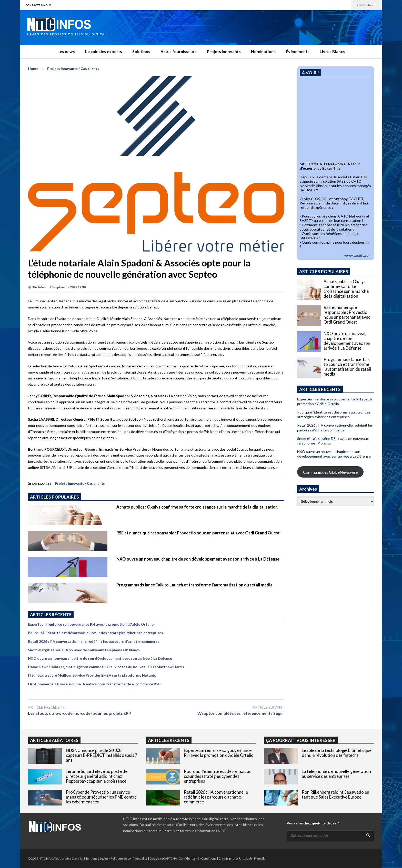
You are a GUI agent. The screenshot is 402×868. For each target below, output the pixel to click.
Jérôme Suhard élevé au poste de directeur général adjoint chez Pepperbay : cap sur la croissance (97, 776)
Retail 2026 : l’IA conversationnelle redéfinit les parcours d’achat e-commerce (94, 641)
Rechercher (366, 5)
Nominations (263, 51)
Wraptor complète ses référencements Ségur (241, 713)
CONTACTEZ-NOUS (38, 5)
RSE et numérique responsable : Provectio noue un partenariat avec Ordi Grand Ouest (198, 533)
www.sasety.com (358, 255)
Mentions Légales (96, 858)
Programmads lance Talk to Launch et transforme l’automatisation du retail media (194, 585)
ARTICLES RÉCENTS (169, 740)
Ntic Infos (37, 287)
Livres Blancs (332, 51)
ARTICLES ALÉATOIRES (54, 740)
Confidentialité (189, 858)
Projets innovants (224, 51)
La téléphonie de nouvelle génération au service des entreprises (336, 774)
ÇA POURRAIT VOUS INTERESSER (301, 740)
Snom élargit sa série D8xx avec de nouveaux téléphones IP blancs (84, 650)
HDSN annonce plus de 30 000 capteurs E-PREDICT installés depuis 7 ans (102, 755)
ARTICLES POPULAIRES (54, 497)
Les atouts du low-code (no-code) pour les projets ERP (79, 713)
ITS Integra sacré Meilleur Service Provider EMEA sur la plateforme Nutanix (92, 675)
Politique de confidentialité (129, 858)
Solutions (141, 51)
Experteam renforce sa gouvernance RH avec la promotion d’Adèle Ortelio (91, 624)
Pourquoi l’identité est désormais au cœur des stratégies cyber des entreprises (96, 633)
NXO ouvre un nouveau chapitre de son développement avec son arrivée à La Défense (198, 559)
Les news (66, 51)
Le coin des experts (104, 51)
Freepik (259, 858)
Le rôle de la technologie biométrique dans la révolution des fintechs (337, 753)
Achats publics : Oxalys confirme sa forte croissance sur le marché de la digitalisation (197, 507)
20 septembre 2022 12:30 (68, 287)
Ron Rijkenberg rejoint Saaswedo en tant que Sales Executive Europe (335, 794)
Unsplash (246, 858)
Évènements (298, 51)
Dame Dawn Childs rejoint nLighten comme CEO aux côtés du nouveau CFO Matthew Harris (106, 667)
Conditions (209, 858)
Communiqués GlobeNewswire (330, 472)
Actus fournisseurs (179, 51)
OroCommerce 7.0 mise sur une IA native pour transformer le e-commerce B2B (94, 684)
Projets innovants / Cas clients (80, 483)
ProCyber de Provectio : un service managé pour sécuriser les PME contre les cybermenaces (101, 797)
